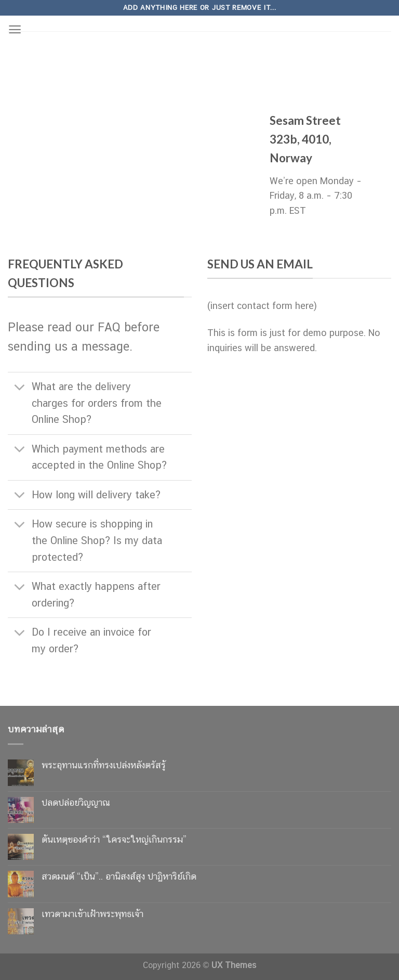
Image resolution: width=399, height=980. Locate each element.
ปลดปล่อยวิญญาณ (76, 802)
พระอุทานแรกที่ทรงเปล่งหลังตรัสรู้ (104, 765)
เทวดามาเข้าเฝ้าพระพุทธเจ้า (92, 914)
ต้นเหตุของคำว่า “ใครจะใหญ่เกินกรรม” (114, 839)
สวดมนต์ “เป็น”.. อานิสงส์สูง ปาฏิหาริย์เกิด (119, 876)
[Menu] (15, 29)
